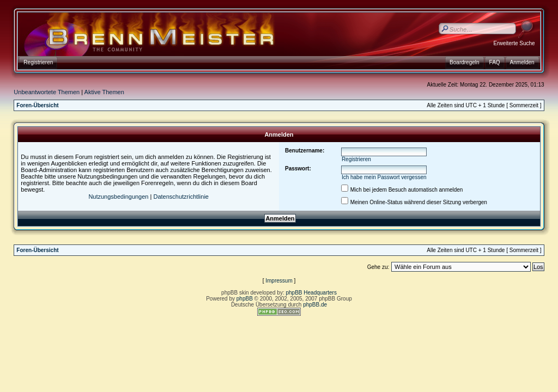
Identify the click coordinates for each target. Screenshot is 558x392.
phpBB (245, 299)
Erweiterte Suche (514, 43)
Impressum (279, 281)
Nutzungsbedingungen (118, 197)
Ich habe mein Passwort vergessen (384, 177)
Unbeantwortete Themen (47, 92)
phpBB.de (315, 305)
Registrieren (356, 159)
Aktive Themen (104, 92)
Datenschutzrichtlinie (181, 197)
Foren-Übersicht (37, 105)
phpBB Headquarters (311, 293)
